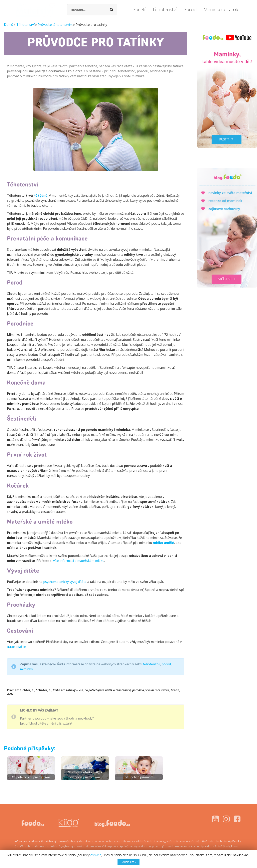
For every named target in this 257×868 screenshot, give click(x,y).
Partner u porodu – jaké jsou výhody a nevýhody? (57, 718)
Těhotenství (25, 25)
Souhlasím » (128, 862)
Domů (9, 25)
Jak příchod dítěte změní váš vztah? (46, 723)
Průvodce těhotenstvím (55, 25)
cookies (96, 855)
